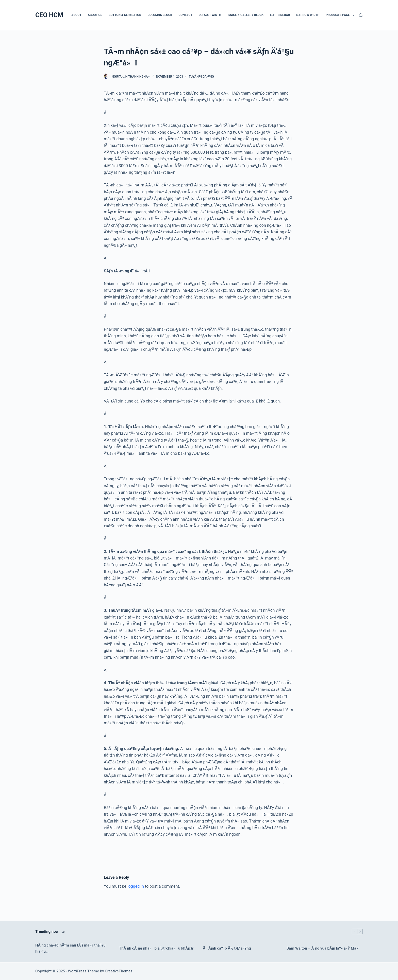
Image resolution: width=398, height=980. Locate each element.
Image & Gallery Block (245, 15)
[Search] (361, 15)
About (76, 15)
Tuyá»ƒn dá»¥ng (201, 77)
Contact (185, 15)
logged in (136, 886)
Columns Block (160, 15)
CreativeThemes (119, 971)
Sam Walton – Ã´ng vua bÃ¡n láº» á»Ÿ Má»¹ (323, 948)
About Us (95, 15)
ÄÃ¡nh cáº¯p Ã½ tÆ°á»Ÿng (227, 948)
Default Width (210, 15)
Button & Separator (125, 15)
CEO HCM (49, 15)
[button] (353, 15)
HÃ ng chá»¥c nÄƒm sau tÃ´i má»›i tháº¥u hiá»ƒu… (70, 948)
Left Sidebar (280, 15)
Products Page (341, 15)
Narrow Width (308, 15)
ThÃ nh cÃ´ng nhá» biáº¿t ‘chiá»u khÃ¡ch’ (156, 948)
